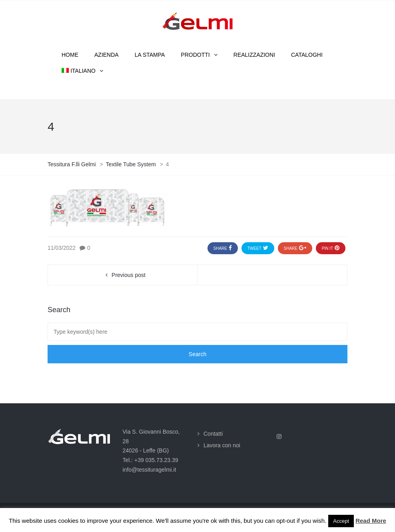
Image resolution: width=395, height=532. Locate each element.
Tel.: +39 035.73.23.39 (151, 460)
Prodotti (195, 55)
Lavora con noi (222, 445)
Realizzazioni (254, 55)
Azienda (107, 55)
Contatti (213, 434)
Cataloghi (307, 55)
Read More (371, 521)
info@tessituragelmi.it (150, 470)
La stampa (150, 55)
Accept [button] (341, 521)
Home (70, 55)
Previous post (129, 275)
